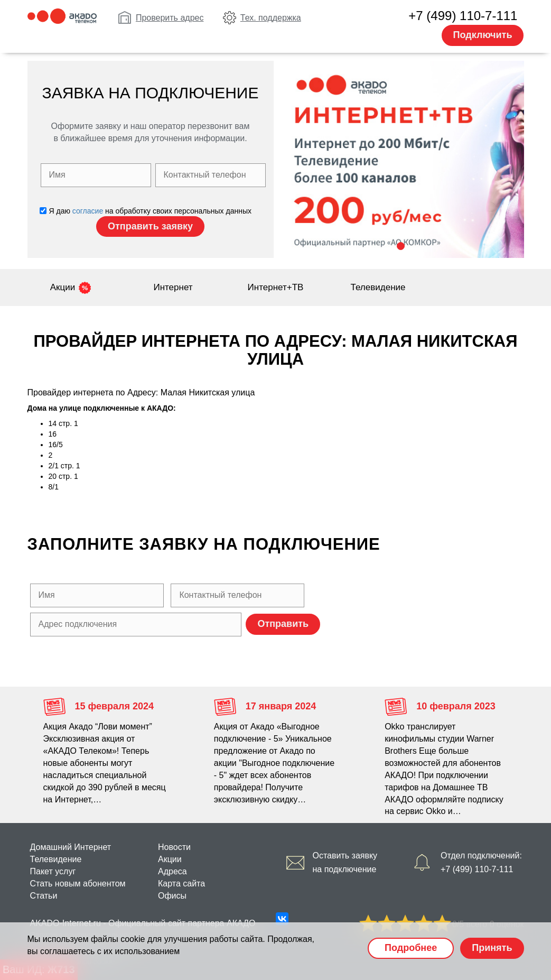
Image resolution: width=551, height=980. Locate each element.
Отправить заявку (150, 226)
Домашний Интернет (71, 847)
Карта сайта (181, 884)
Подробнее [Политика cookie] (411, 948)
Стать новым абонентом (78, 884)
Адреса (172, 871)
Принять (492, 948)
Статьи (44, 896)
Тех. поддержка (271, 18)
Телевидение (378, 287)
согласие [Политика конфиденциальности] (88, 211)
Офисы (172, 896)
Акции (63, 287)
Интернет (173, 287)
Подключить (483, 35)
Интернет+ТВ (276, 287)
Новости (174, 847)
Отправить (283, 624)
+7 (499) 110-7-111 (463, 16)
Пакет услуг (53, 871)
